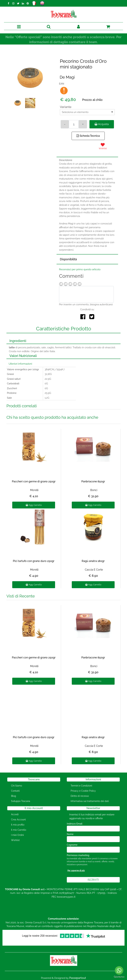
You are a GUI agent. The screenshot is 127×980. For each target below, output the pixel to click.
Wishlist (15, 840)
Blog (14, 796)
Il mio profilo (18, 825)
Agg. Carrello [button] (34, 505)
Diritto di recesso (80, 796)
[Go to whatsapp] (119, 970)
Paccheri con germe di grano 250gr (34, 481)
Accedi (15, 814)
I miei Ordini (17, 835)
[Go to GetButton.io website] (119, 977)
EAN (62, 84)
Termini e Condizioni (81, 786)
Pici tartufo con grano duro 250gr (34, 561)
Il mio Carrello (19, 830)
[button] (49, 27)
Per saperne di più (76, 871)
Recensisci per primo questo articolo (80, 269)
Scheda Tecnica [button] (88, 136)
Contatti (15, 791)
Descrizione (66, 160)
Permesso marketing (78, 855)
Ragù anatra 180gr (93, 561)
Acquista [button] (102, 124)
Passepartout (78, 978)
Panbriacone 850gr (93, 481)
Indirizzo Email (75, 824)
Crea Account (18, 820)
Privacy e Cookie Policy (83, 791)
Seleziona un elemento (75, 112)
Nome (70, 834)
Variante (66, 107)
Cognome (72, 845)
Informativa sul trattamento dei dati (90, 801)
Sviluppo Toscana (21, 801)
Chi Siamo (17, 786)
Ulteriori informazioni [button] (20, 364)
